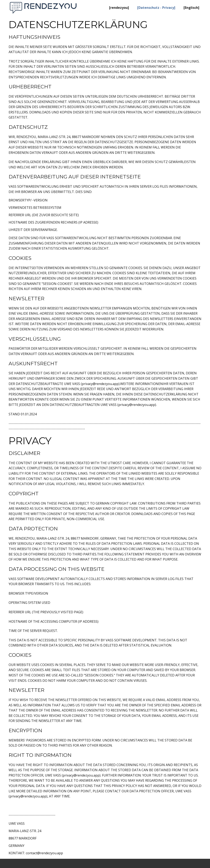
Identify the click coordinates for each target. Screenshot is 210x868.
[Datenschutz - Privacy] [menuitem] (156, 8)
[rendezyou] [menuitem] (119, 8)
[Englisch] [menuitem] (191, 8)
